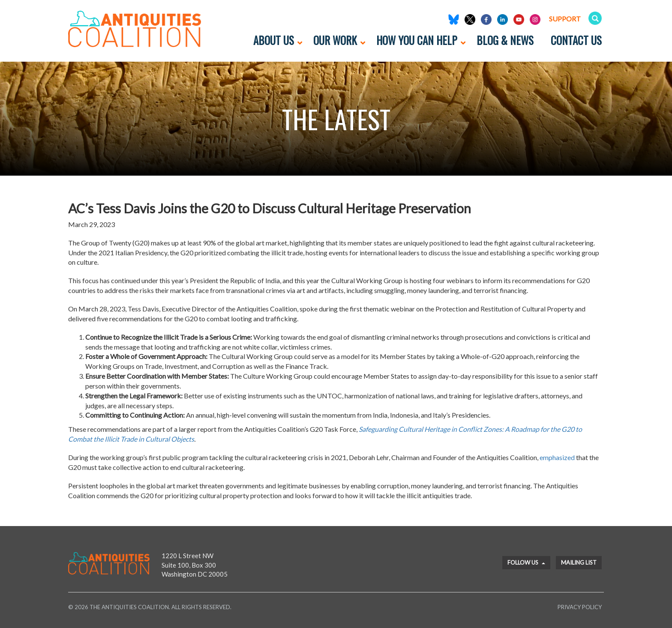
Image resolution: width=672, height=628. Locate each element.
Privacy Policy (580, 607)
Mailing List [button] (579, 562)
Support (565, 19)
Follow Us (526, 562)
